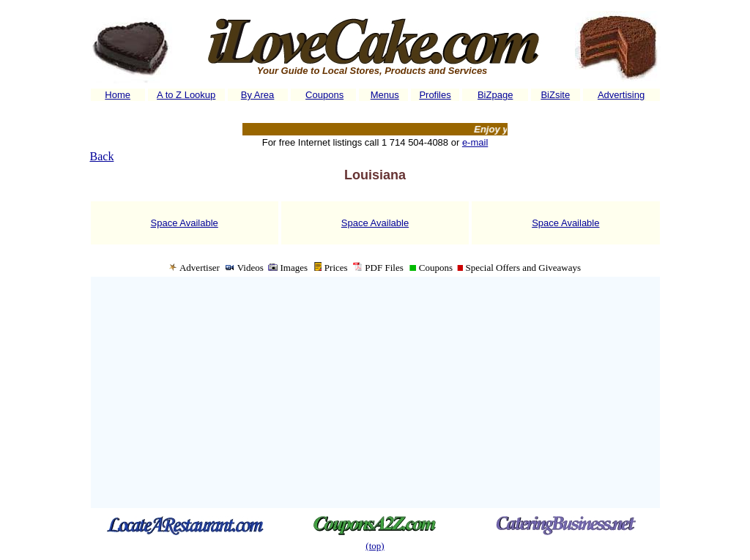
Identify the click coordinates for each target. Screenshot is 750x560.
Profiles (435, 95)
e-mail (475, 142)
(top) (375, 546)
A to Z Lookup (186, 95)
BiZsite (555, 95)
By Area (258, 95)
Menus (385, 95)
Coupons (324, 95)
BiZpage (495, 95)
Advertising (621, 95)
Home (118, 95)
